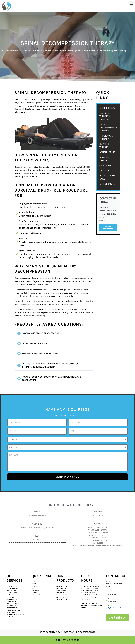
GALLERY (35, 593)
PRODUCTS (35, 591)
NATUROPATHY (107, 171)
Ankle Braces (62, 586)
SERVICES (35, 586)
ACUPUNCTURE (107, 152)
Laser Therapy (12, 588)
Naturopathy (12, 608)
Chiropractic (107, 184)
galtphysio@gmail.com (115, 608)
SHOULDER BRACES (63, 597)
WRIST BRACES (62, 593)
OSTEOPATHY (106, 165)
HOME (34, 582)
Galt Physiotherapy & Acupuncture (66, 312)
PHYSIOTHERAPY (12, 586)
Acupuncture (12, 602)
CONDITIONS (36, 588)
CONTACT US (36, 595)
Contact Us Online (108, 227)
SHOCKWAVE (11, 597)
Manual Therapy (13, 591)
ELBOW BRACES (62, 595)
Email (37, 512)
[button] (132, 3)
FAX (37, 536)
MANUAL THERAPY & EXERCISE (105, 116)
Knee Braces (61, 588)
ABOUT (34, 584)
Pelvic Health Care (14, 610)
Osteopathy (11, 606)
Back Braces (61, 591)
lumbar (45, 304)
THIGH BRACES (62, 599)
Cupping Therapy (13, 599)
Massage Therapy (13, 604)
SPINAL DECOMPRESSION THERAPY (108, 127)
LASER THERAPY (107, 108)
